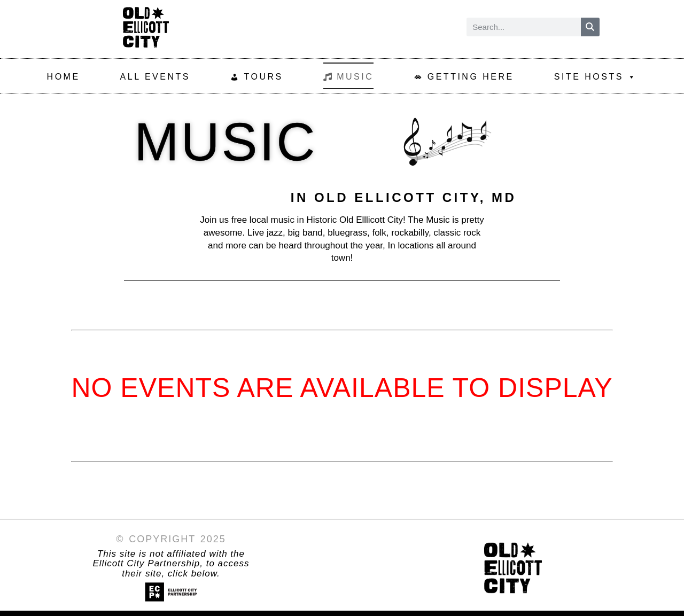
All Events (155, 77)
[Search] (590, 27)
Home (64, 77)
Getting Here (471, 77)
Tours (263, 77)
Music (355, 77)
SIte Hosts (596, 76)
